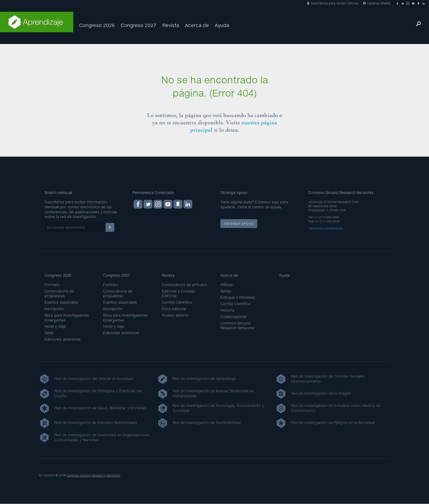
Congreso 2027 (139, 25)
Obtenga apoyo (239, 224)
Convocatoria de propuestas (59, 294)
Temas (226, 291)
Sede (49, 333)
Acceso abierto (175, 315)
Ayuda (222, 25)
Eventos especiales (61, 302)
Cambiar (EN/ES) (377, 3)
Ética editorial (174, 309)
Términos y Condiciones (326, 228)
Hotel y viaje (55, 326)
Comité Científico (177, 302)
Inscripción (54, 309)
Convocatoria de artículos (184, 285)
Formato (52, 285)
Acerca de (197, 25)
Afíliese (227, 285)
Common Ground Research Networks (238, 326)
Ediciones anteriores (63, 339)
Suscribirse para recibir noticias (333, 3)
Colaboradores (234, 317)
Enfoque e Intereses (238, 297)
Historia (227, 310)
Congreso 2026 (97, 25)
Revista (171, 25)
